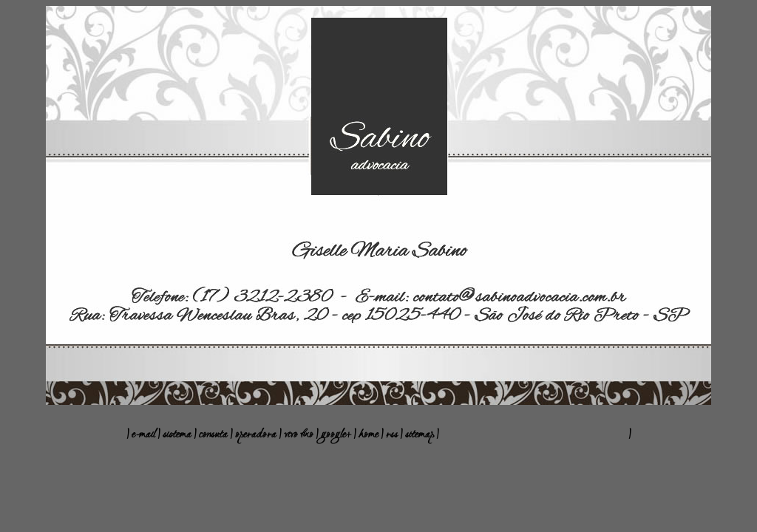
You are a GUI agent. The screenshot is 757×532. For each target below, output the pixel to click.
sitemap (421, 435)
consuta (213, 435)
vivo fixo (299, 435)
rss (393, 435)
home (370, 435)
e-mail (143, 435)
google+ (336, 435)
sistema (177, 435)
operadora (256, 435)
